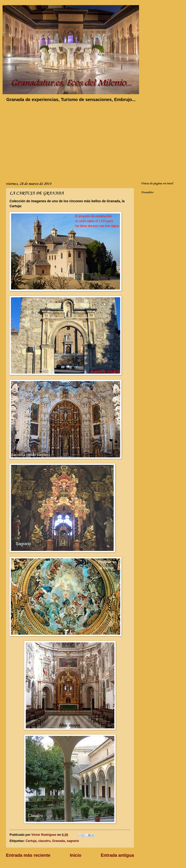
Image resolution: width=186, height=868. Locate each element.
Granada (58, 841)
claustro (44, 841)
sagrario (73, 841)
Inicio (76, 855)
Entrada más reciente (28, 855)
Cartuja (31, 841)
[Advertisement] (34, 141)
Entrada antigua (117, 855)
